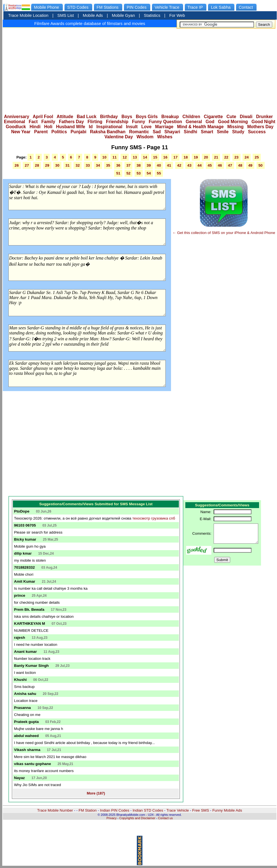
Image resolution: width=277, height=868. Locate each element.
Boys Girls (147, 117)
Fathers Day (71, 122)
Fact (33, 122)
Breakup (170, 117)
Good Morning (233, 122)
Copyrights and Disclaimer (137, 818)
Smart (207, 132)
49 (250, 165)
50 (261, 165)
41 (169, 165)
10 (104, 157)
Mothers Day (260, 127)
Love (146, 127)
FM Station (87, 810)
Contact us (166, 818)
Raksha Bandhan (108, 132)
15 (155, 157)
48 (240, 165)
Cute (231, 117)
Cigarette (213, 117)
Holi (48, 127)
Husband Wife (71, 127)
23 (236, 157)
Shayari (172, 132)
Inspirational (109, 127)
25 (257, 157)
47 (230, 165)
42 (179, 165)
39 (149, 165)
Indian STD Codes (148, 810)
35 (108, 165)
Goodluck (16, 127)
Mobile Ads (93, 15)
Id (91, 127)
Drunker (264, 117)
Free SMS (201, 810)
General (194, 122)
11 (115, 157)
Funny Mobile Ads (227, 810)
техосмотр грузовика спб (154, 518)
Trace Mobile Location (28, 15)
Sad (157, 132)
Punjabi (79, 132)
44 (199, 165)
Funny (139, 122)
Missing (236, 127)
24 (247, 157)
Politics (59, 132)
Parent (41, 132)
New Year (21, 132)
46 (220, 165)
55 (159, 173)
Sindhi (191, 132)
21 (216, 157)
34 (98, 165)
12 (125, 157)
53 (139, 173)
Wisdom (145, 137)
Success (257, 132)
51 (118, 173)
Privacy (112, 818)
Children (191, 117)
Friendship (117, 122)
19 (196, 157)
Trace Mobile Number (55, 810)
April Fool (43, 117)
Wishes (165, 137)
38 (139, 165)
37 (129, 165)
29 (47, 165)
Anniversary (17, 117)
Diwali (246, 117)
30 (57, 165)
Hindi (35, 127)
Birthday (109, 117)
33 (88, 165)
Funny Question (166, 122)
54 (149, 173)
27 (27, 165)
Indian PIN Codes (115, 810)
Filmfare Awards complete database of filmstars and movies (90, 23)
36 (118, 165)
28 (37, 165)
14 (145, 157)
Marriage (164, 127)
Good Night (263, 122)
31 (67, 165)
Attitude (65, 117)
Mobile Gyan (123, 15)
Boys (127, 117)
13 (135, 157)
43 (189, 165)
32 (78, 165)
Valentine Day (118, 137)
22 (226, 157)
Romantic (139, 132)
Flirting (95, 122)
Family (48, 122)
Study (238, 132)
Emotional (14, 122)
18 (186, 157)
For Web (177, 15)
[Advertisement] (140, 69)
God (210, 122)
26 (17, 165)
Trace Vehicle (177, 810)
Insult (132, 127)
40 (159, 165)
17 (175, 157)
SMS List (66, 15)
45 (210, 165)
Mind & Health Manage (200, 127)
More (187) (96, 793)
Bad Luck (87, 117)
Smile (223, 132)
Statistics (152, 15)
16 (165, 157)
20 (206, 157)
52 (129, 173)
